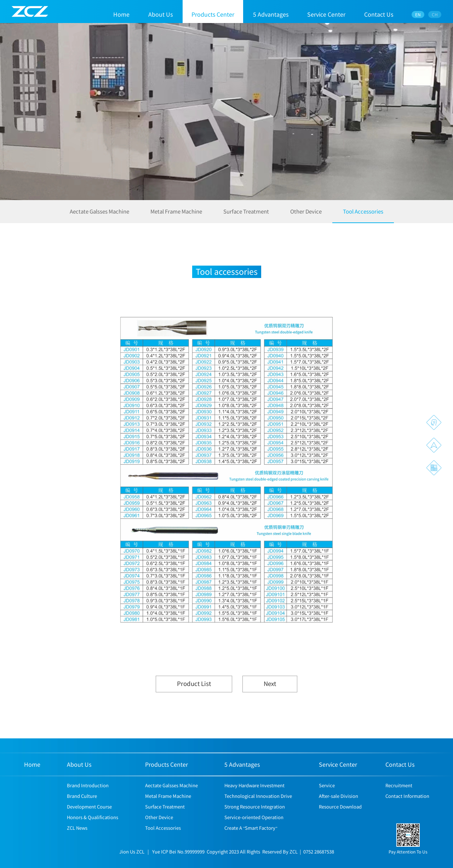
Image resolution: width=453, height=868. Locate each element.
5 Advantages (271, 14)
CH (435, 14)
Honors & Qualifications (93, 827)
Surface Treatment (246, 215)
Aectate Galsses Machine (99, 215)
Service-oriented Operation (254, 827)
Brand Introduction (88, 796)
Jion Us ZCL (132, 862)
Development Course (89, 817)
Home (121, 14)
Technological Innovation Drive (258, 806)
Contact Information (407, 806)
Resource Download (340, 817)
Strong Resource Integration (255, 817)
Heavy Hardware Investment (254, 796)
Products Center (213, 14)
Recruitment (399, 796)
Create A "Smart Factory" (251, 838)
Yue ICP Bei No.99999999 (178, 862)
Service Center (326, 14)
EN (418, 14)
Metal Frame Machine (176, 215)
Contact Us (379, 14)
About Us (160, 14)
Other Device (306, 215)
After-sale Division (339, 806)
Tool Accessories (363, 215)
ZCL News (77, 838)
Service (327, 796)
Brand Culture (82, 806)
